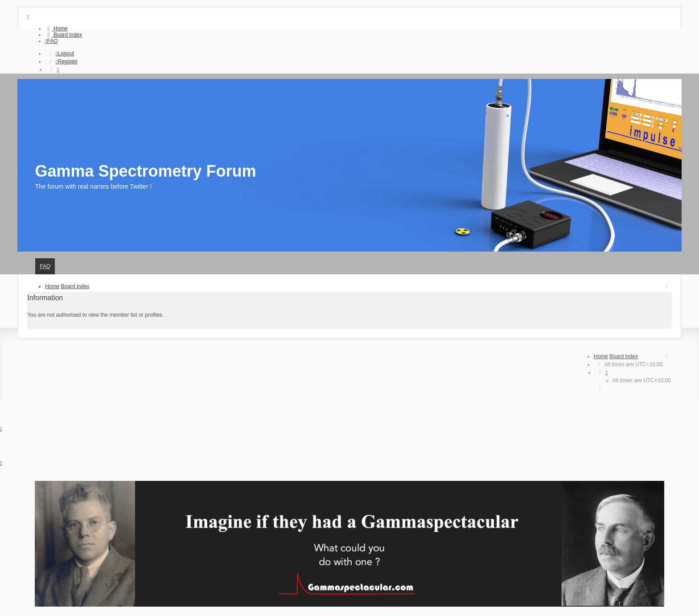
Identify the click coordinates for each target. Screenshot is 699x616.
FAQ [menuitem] (45, 266)
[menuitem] (56, 29)
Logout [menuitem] (65, 54)
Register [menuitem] (67, 62)
